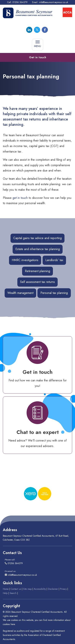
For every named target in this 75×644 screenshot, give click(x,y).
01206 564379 (20, 2)
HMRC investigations (25, 260)
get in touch (20, 198)
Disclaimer (53, 589)
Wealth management (20, 293)
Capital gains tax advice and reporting (37, 238)
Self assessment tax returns (37, 282)
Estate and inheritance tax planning (38, 249)
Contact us (16, 589)
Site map (27, 589)
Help (5, 593)
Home (6, 589)
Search (13, 593)
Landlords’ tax (54, 260)
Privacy (63, 589)
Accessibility (40, 589)
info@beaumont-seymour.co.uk (53, 2)
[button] (37, 57)
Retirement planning (37, 271)
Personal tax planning (54, 293)
